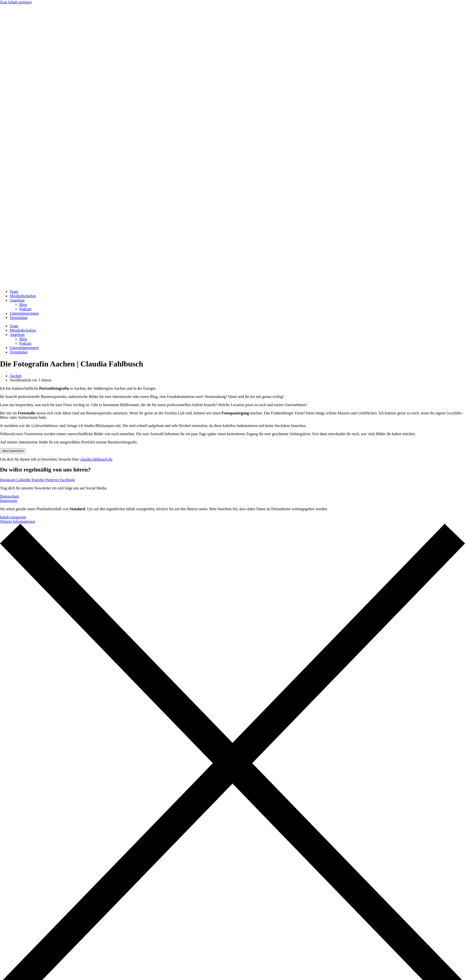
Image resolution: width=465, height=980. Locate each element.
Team (14, 292)
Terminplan (19, 318)
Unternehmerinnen (24, 313)
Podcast (25, 309)
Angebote (17, 300)
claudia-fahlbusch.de (96, 459)
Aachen (16, 376)
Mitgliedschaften (23, 296)
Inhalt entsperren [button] (13, 517)
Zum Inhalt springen (16, 2)
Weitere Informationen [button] (18, 521)
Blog (23, 305)
